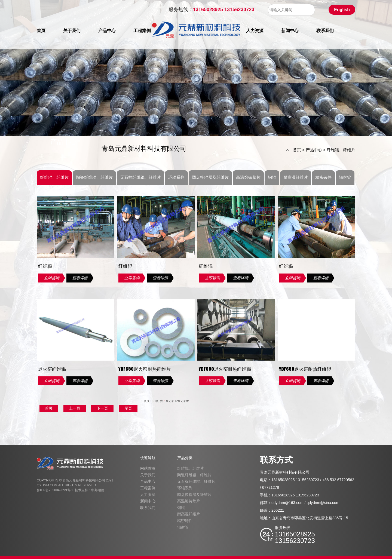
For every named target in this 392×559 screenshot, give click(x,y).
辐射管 (345, 178)
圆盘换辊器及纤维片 (210, 178)
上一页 (75, 408)
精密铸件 (323, 178)
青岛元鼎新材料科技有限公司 (144, 149)
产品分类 (185, 458)
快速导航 (148, 458)
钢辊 (272, 178)
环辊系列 (176, 178)
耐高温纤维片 (296, 178)
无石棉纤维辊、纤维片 (140, 178)
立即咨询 (52, 278)
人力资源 (255, 34)
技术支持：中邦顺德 (90, 490)
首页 (41, 34)
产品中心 (107, 34)
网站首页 (148, 468)
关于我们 (72, 34)
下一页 (102, 408)
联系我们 (325, 34)
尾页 (128, 408)
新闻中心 (290, 34)
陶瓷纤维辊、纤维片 (94, 178)
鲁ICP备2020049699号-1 (55, 490)
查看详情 (80, 278)
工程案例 (142, 34)
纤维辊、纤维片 (341, 150)
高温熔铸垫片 (248, 178)
